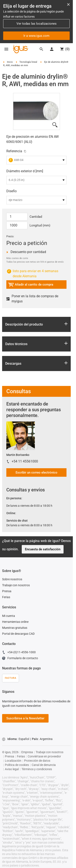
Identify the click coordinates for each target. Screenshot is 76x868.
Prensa (7, 591)
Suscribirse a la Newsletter (25, 718)
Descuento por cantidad (26, 252)
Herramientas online (15, 622)
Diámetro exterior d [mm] (25, 171)
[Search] (41, 49)
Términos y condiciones (37, 769)
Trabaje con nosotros (16, 585)
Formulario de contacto (20, 659)
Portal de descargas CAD (18, 634)
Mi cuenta (9, 616)
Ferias (6, 597)
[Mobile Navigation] (6, 49)
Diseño (12, 191)
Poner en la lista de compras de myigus (32, 299)
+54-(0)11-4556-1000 (19, 653)
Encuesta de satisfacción (43, 549)
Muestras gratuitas (15, 628)
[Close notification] (68, 4)
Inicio (10, 62)
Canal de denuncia (44, 765)
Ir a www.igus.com (36, 36)
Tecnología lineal (28, 62)
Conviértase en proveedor (44, 756)
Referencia (14, 151)
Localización (13, 761)
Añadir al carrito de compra (31, 285)
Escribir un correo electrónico (37, 472)
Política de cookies (17, 765)
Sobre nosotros (12, 579)
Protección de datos (37, 761)
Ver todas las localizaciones (37, 24)
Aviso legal (12, 769)
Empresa (27, 752)
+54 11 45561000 (25, 461)
